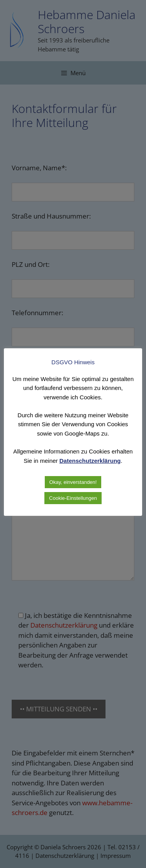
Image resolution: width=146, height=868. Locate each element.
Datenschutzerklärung (90, 461)
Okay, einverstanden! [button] (73, 482)
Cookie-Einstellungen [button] (73, 498)
